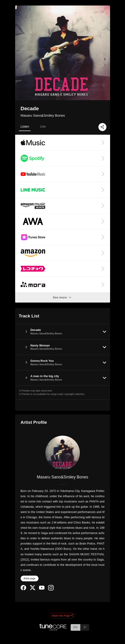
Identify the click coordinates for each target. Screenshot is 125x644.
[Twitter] (33, 589)
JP (85, 627)
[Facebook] (23, 589)
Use (43, 126)
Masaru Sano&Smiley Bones (43, 115)
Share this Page (63, 616)
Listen (25, 126)
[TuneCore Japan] (53, 629)
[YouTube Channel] (42, 589)
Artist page (30, 578)
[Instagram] (51, 589)
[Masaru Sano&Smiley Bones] (63, 453)
